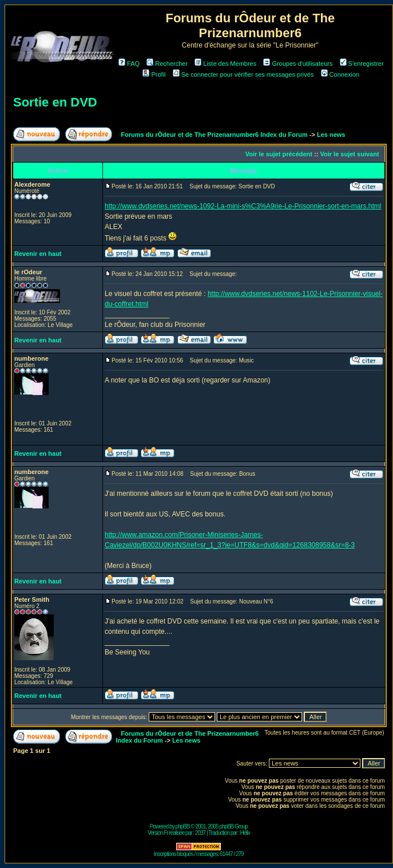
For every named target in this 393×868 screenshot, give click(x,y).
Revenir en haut (38, 254)
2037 (200, 833)
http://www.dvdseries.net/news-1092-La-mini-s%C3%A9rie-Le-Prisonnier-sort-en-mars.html (243, 206)
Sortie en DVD (55, 102)
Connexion (340, 74)
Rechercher (167, 64)
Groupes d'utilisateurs (298, 64)
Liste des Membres (225, 64)
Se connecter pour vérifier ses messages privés (243, 74)
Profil (154, 74)
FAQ (129, 64)
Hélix (245, 833)
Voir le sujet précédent (279, 154)
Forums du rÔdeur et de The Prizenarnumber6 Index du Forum (214, 135)
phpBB (182, 826)
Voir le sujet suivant (349, 154)
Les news (331, 135)
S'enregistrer (362, 64)
